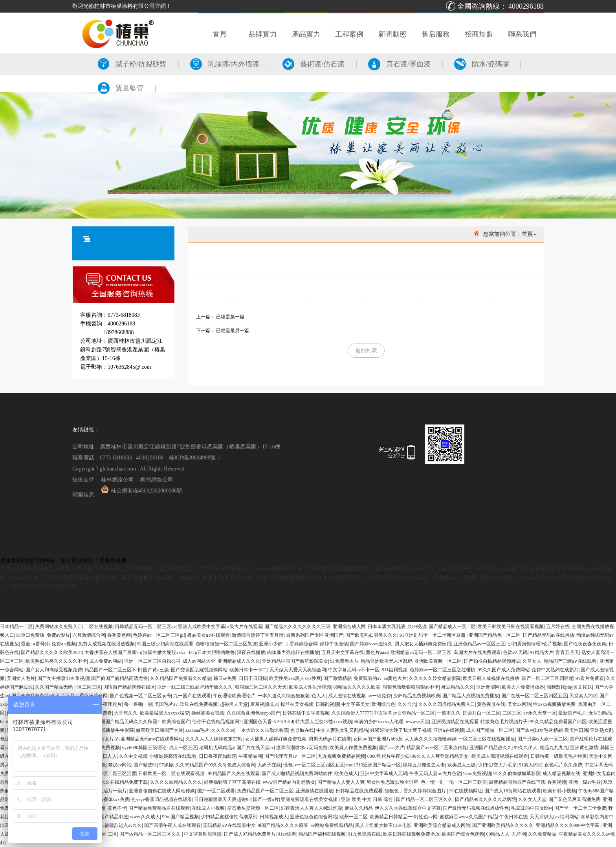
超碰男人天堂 (234, 704)
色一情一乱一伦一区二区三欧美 (454, 782)
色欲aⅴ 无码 (515, 652)
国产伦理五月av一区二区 (290, 756)
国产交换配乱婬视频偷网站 (199, 670)
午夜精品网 (250, 756)
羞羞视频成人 (264, 704)
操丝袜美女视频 (297, 704)
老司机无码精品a (217, 748)
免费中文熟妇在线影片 (555, 670)
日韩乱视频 (327, 704)
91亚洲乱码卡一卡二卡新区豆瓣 (433, 635)
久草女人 (532, 661)
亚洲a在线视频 (448, 730)
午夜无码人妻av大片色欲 (435, 774)
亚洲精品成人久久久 (239, 661)
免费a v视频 (64, 644)
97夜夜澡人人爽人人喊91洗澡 (312, 808)
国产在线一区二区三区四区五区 (534, 696)
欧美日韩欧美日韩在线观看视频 (511, 627)
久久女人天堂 (532, 799)
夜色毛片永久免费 (563, 765)
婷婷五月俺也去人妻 (424, 765)
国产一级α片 (266, 799)
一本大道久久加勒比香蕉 (262, 730)
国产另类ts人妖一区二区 (543, 739)
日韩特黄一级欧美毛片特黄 (559, 756)
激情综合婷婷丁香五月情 (258, 635)
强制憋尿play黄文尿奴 (569, 687)
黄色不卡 (117, 808)
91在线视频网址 (466, 791)
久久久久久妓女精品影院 (435, 678)
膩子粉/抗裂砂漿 (132, 64)
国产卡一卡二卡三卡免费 (580, 808)
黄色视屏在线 (491, 704)
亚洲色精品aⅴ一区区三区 (479, 644)
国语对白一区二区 (482, 713)
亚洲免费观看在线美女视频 (310, 799)
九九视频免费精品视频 (341, 756)
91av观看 (287, 834)
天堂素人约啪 (583, 696)
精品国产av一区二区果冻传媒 (437, 748)
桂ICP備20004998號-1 (195, 458)
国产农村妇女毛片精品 (539, 730)
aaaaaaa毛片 (197, 730)
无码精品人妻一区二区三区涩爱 (103, 774)
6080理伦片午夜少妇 (389, 756)
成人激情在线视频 (347, 696)
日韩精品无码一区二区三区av (145, 627)
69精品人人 (498, 834)
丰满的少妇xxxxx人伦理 (379, 722)
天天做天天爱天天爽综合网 (298, 670)
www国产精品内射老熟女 (289, 782)
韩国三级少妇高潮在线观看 (165, 644)
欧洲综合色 (383, 704)
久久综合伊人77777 (352, 713)
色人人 (319, 696)
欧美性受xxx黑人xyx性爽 (295, 678)
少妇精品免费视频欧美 (417, 696)
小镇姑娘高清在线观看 (173, 756)
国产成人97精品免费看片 (250, 834)
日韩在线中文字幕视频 (306, 713)
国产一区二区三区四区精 (548, 678)
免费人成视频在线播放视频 (106, 644)
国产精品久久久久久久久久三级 (297, 627)
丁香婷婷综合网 (301, 644)
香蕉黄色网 (119, 635)
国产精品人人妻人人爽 (341, 782)
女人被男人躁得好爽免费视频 (276, 739)
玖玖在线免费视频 (199, 704)
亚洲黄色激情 (584, 748)
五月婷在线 (558, 627)
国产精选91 (145, 765)
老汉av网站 (120, 765)
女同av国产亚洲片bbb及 (378, 739)
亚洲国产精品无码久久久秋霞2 (128, 722)
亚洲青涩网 (488, 687)
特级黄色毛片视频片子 (504, 722)
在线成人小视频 (208, 808)
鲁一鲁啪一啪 (138, 704)
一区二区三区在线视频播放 (487, 739)
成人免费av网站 (105, 661)
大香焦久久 (126, 713)
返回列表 (366, 350)
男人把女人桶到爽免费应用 (423, 644)
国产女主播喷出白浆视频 (63, 678)
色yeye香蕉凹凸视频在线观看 (162, 799)
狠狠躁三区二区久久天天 (261, 687)
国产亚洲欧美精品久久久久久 (503, 825)
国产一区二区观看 (216, 791)
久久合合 (407, 704)
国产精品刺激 (114, 817)
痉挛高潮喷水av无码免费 (302, 748)
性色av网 (428, 817)
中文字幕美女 (356, 704)
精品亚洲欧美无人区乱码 (387, 661)
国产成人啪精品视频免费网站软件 (297, 774)
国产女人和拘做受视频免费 (54, 670)
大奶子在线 (269, 765)
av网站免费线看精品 (332, 825)
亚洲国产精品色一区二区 (495, 635)
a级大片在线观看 (245, 627)
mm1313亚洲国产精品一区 (373, 765)
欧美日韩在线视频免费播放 (411, 834)
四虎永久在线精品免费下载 (119, 782)
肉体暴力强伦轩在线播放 (293, 652)
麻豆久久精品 (359, 808)
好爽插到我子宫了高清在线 (232, 782)
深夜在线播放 (251, 652)
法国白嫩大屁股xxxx (164, 652)
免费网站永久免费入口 (59, 627)
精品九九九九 (554, 748)
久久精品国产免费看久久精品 (181, 678)
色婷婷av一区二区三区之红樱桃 (443, 670)
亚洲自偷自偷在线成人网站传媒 (162, 791)
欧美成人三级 (462, 765)
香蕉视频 (557, 782)
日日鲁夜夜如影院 (218, 756)
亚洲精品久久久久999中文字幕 (568, 825)
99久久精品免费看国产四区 (558, 722)
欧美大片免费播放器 (523, 687)
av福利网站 (567, 817)
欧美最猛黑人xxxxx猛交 (165, 713)
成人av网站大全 (199, 661)
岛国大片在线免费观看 (477, 652)
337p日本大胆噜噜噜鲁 (211, 652)
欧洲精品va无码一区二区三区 (421, 652)
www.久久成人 (145, 817)
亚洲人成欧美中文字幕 (202, 627)
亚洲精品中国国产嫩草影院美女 (295, 661)
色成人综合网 (241, 765)
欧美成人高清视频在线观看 (500, 756)
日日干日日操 (253, 678)
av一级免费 (379, 696)
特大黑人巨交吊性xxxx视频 (324, 722)
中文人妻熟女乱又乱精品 (342, 730)
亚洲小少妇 (271, 644)
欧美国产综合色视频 (463, 834)
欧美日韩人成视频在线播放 (491, 678)
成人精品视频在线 (561, 774)
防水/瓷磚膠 (482, 64)
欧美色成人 (346, 774)
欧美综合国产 (176, 722)
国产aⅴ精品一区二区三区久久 (151, 834)
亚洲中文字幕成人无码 (384, 774)
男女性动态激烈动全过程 (392, 782)
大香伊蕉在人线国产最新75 (113, 652)
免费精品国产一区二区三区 (265, 791)
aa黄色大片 (395, 678)
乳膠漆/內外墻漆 (225, 64)
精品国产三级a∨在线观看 (571, 661)
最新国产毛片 (572, 713)
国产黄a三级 (156, 670)
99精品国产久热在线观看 (234, 774)
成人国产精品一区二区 (489, 730)
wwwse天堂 (418, 722)
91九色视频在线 (364, 834)
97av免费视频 (477, 774)
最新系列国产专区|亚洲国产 (315, 635)
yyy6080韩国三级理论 (144, 748)
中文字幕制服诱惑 (203, 834)
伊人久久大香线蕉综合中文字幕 (408, 808)
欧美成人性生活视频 (310, 687)
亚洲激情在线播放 (314, 791)
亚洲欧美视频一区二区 (438, 661)
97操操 (166, 765)
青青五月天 (567, 652)
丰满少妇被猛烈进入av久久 (114, 825)
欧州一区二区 (354, 817)
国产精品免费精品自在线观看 (159, 808)
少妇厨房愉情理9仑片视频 (535, 644)
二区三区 (512, 713)
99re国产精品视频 (181, 817)
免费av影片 (58, 635)
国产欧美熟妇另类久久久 (371, 635)
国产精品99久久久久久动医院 (486, 799)
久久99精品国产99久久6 (200, 765)
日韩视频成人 (274, 817)
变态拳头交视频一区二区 (253, 808)
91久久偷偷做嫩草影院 (517, 774)
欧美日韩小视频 (559, 791)
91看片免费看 (590, 678)
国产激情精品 (337, 678)
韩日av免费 (225, 678)
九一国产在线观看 (192, 696)
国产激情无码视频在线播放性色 (476, 808)
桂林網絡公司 (117, 480)
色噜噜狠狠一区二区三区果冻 (226, 644)
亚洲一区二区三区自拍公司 (152, 661)
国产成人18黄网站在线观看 (513, 791)
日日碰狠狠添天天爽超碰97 (222, 799)
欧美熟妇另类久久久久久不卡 (56, 661)
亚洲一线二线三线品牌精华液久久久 (195, 687)
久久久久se (223, 730)
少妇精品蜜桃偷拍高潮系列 (229, 817)
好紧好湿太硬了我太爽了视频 (401, 730)
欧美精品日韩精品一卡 (393, 817)
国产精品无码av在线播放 (549, 635)
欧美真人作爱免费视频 (353, 748)
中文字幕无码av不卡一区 (354, 670)
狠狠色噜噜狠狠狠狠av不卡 (411, 687)
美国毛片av (166, 704)
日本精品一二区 (16, 627)
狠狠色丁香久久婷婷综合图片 (416, 791)
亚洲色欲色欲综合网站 (313, 817)
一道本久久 (449, 713)
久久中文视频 (133, 756)
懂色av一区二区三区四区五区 (314, 765)
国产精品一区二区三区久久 (424, 799)
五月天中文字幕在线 (343, 652)
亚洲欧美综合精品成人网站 (442, 825)
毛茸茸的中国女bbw (532, 808)
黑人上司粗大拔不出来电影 (383, 825)
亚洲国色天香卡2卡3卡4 (268, 722)
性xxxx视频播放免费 (554, 704)
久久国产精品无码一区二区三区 (68, 687)
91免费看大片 (345, 661)
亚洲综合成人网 (349, 627)
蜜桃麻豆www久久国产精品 (468, 817)
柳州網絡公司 (157, 480)
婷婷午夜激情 (334, 644)
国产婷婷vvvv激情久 (371, 644)
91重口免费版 (30, 635)
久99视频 (417, 627)
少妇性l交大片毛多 (497, 765)
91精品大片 (542, 652)
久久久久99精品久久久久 (176, 782)
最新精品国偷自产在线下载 (517, 782)
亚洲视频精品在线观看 (455, 722)
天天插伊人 (541, 817)
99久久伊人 (526, 748)
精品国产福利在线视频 (322, 834)
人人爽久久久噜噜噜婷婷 (431, 739)
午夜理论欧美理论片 (234, 696)
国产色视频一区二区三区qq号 (141, 696)
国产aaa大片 (392, 748)
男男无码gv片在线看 (330, 739)
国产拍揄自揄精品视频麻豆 (492, 661)
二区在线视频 (99, 627)
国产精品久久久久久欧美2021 (51, 652)
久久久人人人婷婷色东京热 (214, 739)
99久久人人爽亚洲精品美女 (441, 756)
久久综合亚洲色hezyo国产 (254, 713)
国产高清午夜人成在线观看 (172, 825)
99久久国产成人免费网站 (504, 670)
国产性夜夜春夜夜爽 (585, 644)
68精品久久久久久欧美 (357, 687)
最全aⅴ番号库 (35, 644)
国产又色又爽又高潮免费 (574, 799)
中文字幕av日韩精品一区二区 (404, 713)
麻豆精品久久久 (458, 687)
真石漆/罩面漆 (399, 64)
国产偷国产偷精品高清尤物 (119, 678)
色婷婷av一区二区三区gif (159, 635)
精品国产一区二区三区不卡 (113, 670)
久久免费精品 (542, 834)
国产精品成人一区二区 (452, 627)
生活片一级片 (113, 791)
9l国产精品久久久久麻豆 (283, 825)
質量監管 (121, 88)
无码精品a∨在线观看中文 (229, 825)
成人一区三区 (183, 748)
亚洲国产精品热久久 (491, 748)
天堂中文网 (601, 756)
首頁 (527, 234)
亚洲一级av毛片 (585, 782)
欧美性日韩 (576, 730)
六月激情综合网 (89, 635)
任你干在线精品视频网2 (217, 722)
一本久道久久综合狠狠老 (284, 696)
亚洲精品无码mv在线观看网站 (152, 739)
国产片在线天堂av (255, 748)
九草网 (519, 834)
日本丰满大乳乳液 (387, 627)
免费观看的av (368, 678)
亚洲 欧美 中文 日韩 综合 (368, 799)
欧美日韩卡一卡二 (248, 670)
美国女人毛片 (21, 678)
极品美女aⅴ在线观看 (208, 635)
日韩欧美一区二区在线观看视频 (172, 774)
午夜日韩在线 (513, 817)
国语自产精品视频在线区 (129, 687)
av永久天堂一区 (540, 713)
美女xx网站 (519, 704)
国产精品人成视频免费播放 (471, 696)
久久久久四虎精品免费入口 (447, 704)
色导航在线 (302, 730)
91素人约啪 (531, 765)
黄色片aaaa (377, 652)
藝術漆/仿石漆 (313, 64)
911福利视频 (395, 670)
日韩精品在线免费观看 (359, 791)
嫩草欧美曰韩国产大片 (159, 730)
